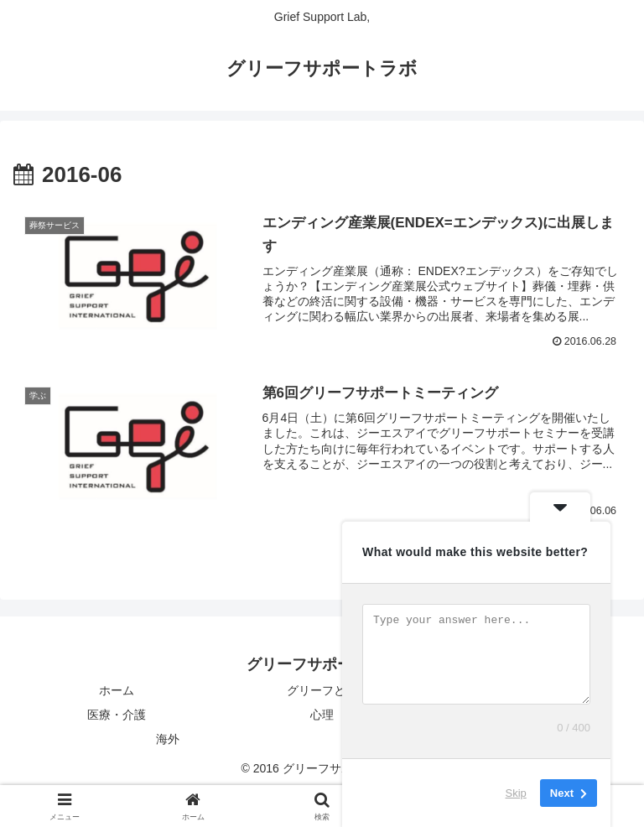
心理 (322, 715)
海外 (168, 739)
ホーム (117, 690)
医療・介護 (117, 715)
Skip (516, 793)
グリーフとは (322, 690)
